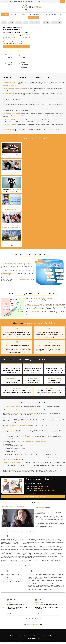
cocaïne (13, 415)
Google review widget (29, 624)
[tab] (25, 618)
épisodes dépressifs (27, 415)
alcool (52, 413)
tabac (44, 413)
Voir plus (8, 611)
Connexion (62, 643)
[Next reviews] (62, 607)
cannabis (48, 413)
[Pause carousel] (33, 620)
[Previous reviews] (3, 607)
